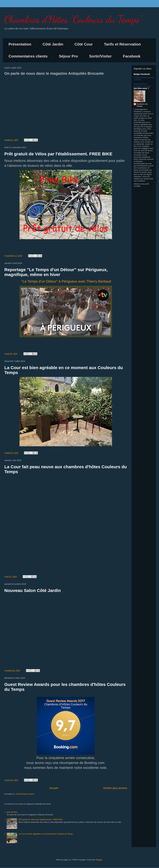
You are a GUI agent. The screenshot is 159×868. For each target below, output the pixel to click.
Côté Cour (84, 44)
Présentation (20, 44)
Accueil (54, 788)
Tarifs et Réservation (122, 44)
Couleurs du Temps (142, 105)
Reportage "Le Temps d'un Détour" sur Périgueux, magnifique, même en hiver (56, 272)
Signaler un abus (143, 69)
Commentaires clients (28, 56)
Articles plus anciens (115, 788)
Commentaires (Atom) (25, 794)
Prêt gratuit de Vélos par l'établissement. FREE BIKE (58, 154)
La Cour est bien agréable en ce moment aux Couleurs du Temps (46, 834)
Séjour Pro (68, 56)
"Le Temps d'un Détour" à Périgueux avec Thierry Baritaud (66, 281)
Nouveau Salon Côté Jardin (33, 590)
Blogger (99, 860)
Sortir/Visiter (100, 56)
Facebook (132, 56)
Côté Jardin (53, 44)
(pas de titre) (12, 812)
